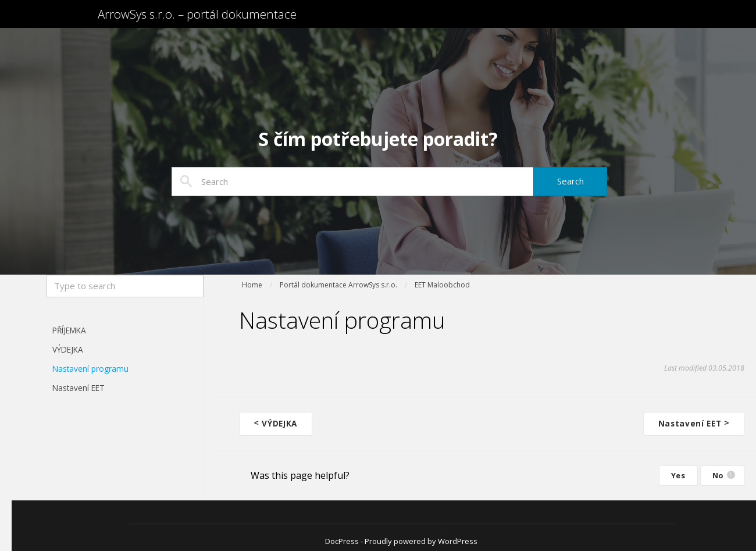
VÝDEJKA (68, 349)
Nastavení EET (79, 388)
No (724, 474)
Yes (678, 474)
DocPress (342, 540)
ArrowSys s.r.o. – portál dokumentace (247, 22)
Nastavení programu (90, 369)
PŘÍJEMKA (69, 330)
